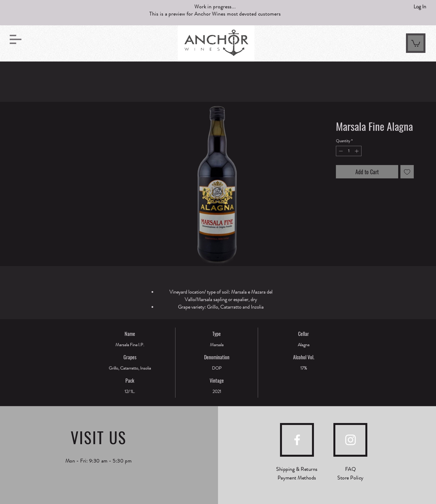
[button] (16, 39)
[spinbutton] (349, 151)
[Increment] (357, 151)
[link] (416, 43)
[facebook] (297, 440)
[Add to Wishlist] (407, 172)
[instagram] (350, 440)
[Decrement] (340, 151)
